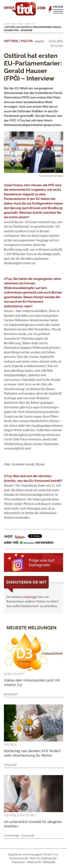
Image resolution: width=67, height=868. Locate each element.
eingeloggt (30, 597)
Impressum (18, 862)
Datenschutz (34, 862)
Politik (31, 24)
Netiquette (49, 862)
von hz (39, 41)
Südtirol (10, 745)
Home (7, 24)
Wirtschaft (28, 815)
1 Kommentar (12, 836)
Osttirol (18, 24)
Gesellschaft (14, 674)
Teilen (19, 537)
